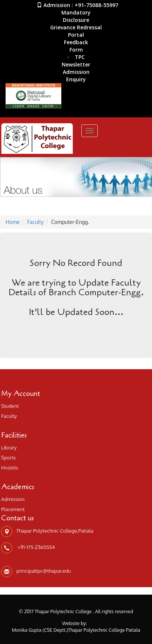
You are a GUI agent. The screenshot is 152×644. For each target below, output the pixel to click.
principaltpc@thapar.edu (44, 571)
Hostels (10, 467)
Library (9, 447)
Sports (9, 457)
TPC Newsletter (76, 61)
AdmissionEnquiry (76, 76)
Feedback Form (76, 46)
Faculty (35, 222)
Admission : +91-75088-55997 (77, 5)
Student (10, 406)
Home (13, 222)
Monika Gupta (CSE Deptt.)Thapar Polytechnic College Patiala (76, 630)
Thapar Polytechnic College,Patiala (55, 531)
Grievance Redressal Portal (76, 31)
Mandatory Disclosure (76, 16)
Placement (13, 509)
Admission (13, 499)
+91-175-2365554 (36, 547)
